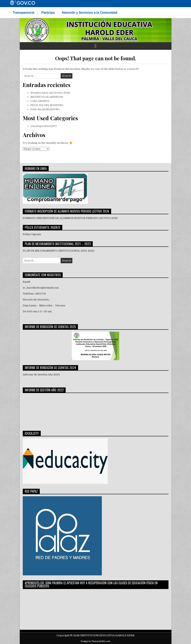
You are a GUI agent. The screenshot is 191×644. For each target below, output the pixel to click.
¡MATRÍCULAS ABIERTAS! (47, 97)
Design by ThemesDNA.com (95, 641)
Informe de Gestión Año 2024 (41, 375)
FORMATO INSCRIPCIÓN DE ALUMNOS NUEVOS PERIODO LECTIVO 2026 (70, 218)
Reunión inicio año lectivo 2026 (50, 93)
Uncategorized (40, 126)
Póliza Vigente (32, 234)
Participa (48, 13)
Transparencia (24, 13)
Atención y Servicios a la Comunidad (89, 13)
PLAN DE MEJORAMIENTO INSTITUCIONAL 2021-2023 (59, 251)
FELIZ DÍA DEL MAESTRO (47, 105)
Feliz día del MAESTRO (45, 109)
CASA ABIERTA (40, 101)
